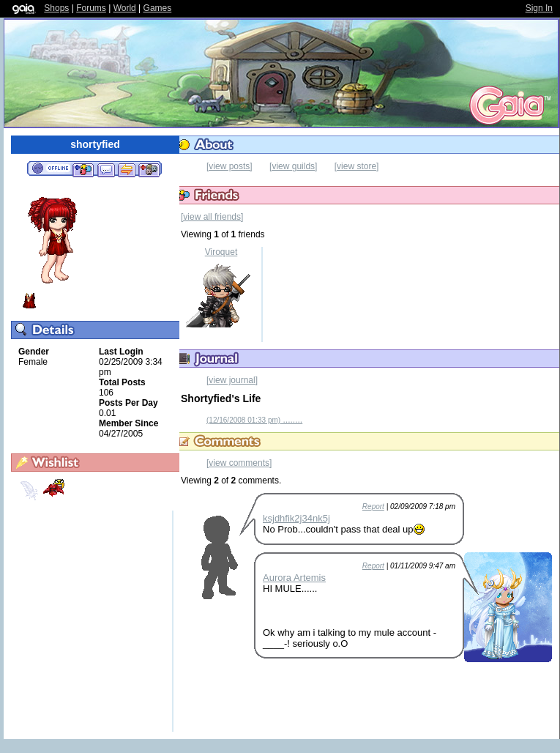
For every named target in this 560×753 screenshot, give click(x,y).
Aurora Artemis (294, 578)
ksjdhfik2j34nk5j (296, 518)
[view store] (357, 166)
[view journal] (232, 380)
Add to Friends (83, 169)
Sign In (539, 8)
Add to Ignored (149, 169)
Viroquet (221, 252)
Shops (56, 8)
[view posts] (229, 166)
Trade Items (127, 169)
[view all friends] (212, 217)
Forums (91, 8)
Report (373, 507)
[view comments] (239, 463)
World (125, 8)
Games (158, 8)
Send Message (106, 169)
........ (254, 420)
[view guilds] (293, 166)
